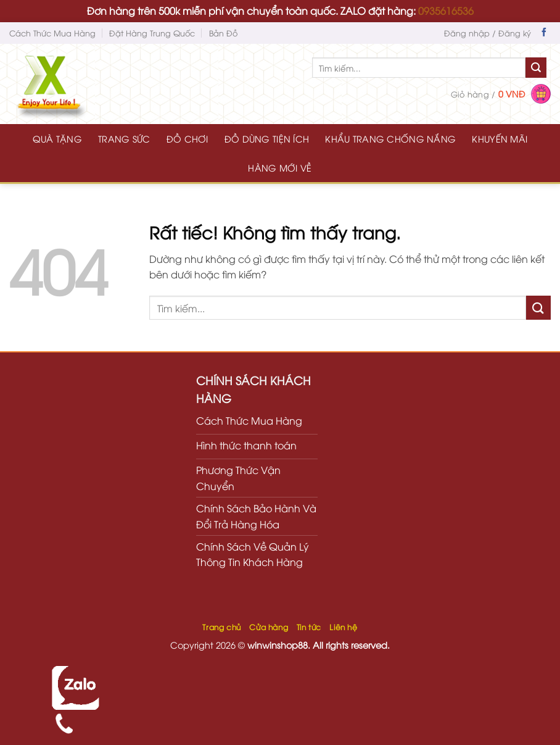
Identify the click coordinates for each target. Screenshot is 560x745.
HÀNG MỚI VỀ (280, 168)
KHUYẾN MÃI (500, 139)
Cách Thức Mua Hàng (52, 33)
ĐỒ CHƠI (187, 139)
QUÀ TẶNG (57, 139)
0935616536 (446, 10)
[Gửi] (536, 68)
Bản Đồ (223, 33)
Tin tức (309, 627)
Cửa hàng (269, 627)
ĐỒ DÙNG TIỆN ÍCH (267, 139)
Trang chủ (222, 627)
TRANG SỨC (124, 139)
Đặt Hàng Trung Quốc (152, 33)
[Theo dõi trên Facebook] (544, 33)
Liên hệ (343, 627)
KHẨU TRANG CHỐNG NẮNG (390, 139)
